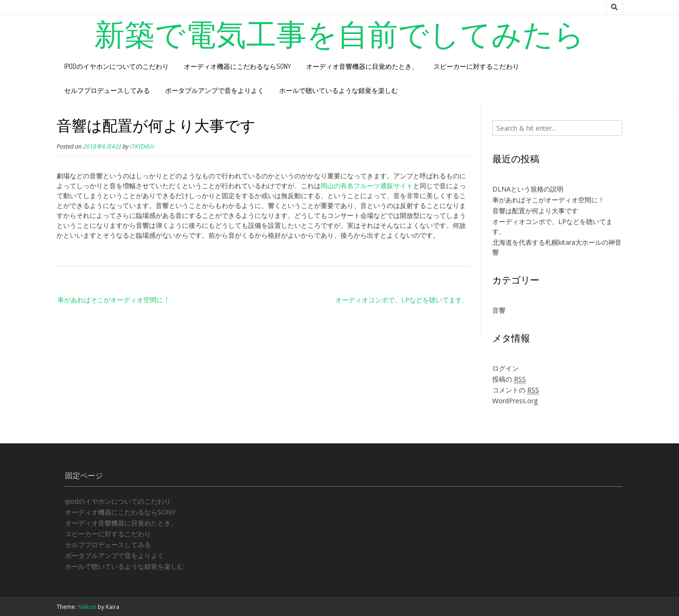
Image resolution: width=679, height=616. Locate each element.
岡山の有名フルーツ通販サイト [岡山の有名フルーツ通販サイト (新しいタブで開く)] (367, 186)
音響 (499, 310)
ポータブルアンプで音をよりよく (215, 90)
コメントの (516, 390)
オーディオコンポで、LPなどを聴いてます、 (402, 300)
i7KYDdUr (142, 146)
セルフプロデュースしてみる (107, 90)
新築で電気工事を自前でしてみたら (339, 33)
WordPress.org (515, 401)
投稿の (509, 379)
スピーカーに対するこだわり (476, 66)
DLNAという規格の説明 (528, 189)
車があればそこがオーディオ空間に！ (114, 300)
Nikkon (87, 607)
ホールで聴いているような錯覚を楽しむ (339, 90)
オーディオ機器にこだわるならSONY (237, 66)
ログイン (505, 368)
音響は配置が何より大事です (535, 211)
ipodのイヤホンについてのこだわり (116, 66)
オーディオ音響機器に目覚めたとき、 (362, 66)
